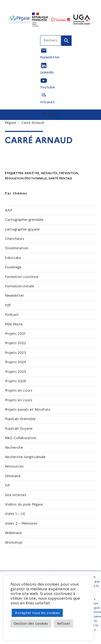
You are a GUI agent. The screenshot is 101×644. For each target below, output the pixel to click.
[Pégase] (11, 123)
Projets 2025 (15, 372)
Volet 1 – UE (15, 514)
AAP (8, 210)
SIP (7, 485)
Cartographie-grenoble (24, 220)
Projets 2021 (15, 333)
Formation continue (22, 277)
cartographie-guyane (22, 229)
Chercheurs (15, 239)
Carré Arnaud (33, 123)
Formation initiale (20, 286)
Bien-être (32, 173)
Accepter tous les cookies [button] (37, 613)
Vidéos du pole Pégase (24, 504)
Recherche (14, 447)
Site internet (16, 495)
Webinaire (13, 533)
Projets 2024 (15, 362)
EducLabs (13, 258)
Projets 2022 (15, 343)
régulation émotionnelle (26, 178)
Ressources (14, 466)
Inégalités (49, 173)
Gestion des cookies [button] (31, 623)
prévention (69, 173)
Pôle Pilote (14, 324)
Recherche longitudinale (25, 457)
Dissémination (17, 248)
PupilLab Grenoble (20, 419)
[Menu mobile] (51, 115)
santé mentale (60, 178)
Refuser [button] (64, 623)
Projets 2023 (15, 353)
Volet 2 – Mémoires (21, 523)
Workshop (14, 542)
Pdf (8, 305)
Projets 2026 (15, 381)
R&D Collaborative (21, 438)
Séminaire (13, 476)
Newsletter (14, 295)
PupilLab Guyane (19, 428)
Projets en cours (19, 390)
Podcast (12, 314)
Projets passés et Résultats (28, 409)
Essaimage (13, 267)
